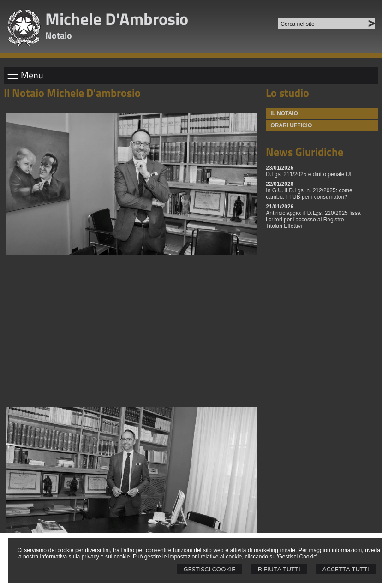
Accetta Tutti (346, 569)
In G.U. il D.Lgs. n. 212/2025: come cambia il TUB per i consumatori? (309, 194)
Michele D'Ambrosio (117, 19)
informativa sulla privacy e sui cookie (85, 557)
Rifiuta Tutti (279, 569)
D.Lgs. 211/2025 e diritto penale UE (310, 174)
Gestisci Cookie (210, 569)
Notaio (59, 35)
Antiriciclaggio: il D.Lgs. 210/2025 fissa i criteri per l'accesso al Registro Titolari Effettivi (313, 220)
